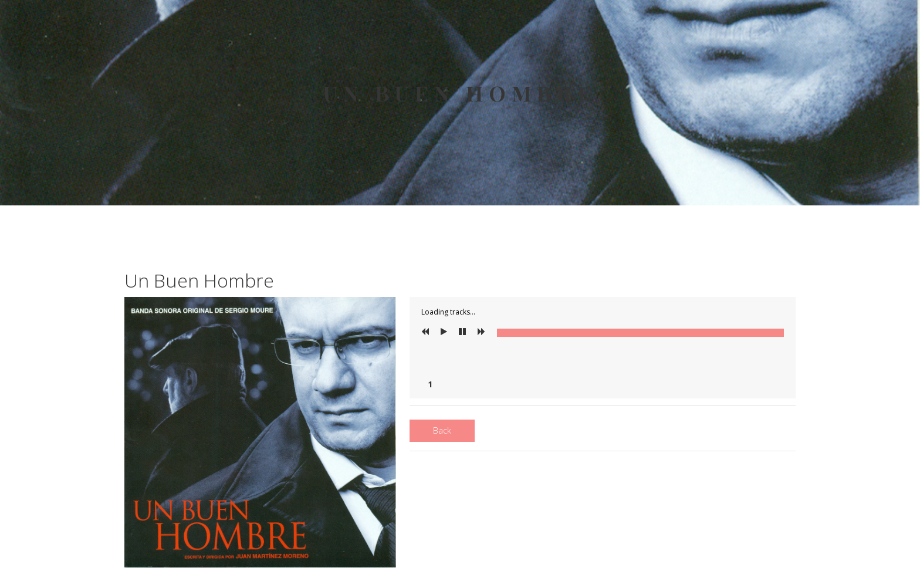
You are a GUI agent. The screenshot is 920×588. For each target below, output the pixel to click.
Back (442, 430)
